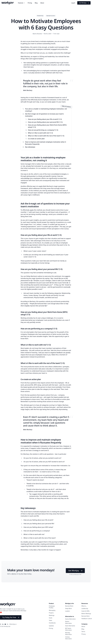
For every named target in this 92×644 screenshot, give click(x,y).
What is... (84, 606)
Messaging (52, 610)
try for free (23, 574)
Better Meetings (86, 614)
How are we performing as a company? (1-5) (43, 130)
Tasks (51, 620)
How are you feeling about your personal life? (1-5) (45, 122)
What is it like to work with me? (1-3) (40, 133)
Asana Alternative (70, 619)
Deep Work (68, 608)
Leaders (68, 611)
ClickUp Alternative (68, 638)
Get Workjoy (84, 3)
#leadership (40, 16)
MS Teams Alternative (68, 629)
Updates (51, 626)
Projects (51, 613)
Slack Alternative (70, 626)
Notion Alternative (68, 622)
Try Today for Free (11, 617)
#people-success (51, 16)
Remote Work (69, 606)
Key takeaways (30, 147)
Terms (83, 632)
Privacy (84, 634)
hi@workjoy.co (13, 624)
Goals (51, 618)
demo (14, 574)
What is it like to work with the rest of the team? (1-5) (46, 136)
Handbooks (52, 623)
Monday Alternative (68, 634)
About (42, 3)
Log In (73, 3)
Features (21, 3)
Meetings (52, 615)
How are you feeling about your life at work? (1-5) (45, 119)
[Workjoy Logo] (8, 3)
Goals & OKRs (86, 611)
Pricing (30, 3)
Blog (36, 3)
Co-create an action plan (36, 139)
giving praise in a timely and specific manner (41, 176)
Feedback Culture (87, 619)
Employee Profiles (52, 607)
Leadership (85, 608)
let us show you (75, 574)
